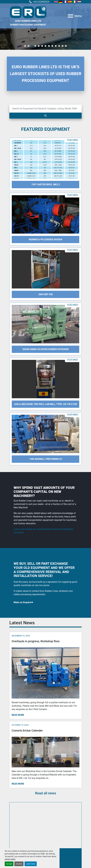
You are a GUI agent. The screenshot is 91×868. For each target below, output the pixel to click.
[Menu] (70, 16)
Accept (9, 864)
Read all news (45, 793)
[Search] (45, 109)
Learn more (31, 864)
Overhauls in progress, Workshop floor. (36, 641)
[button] (25, 46)
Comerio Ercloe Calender (27, 731)
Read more (18, 715)
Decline (19, 864)
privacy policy (10, 859)
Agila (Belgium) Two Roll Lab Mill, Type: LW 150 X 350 (46, 404)
